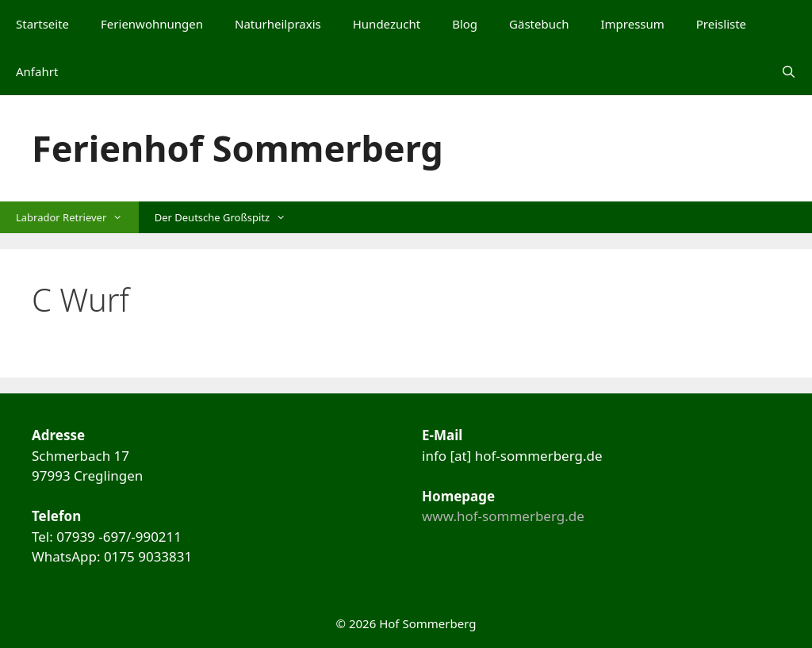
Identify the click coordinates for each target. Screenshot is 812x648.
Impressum (632, 24)
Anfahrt (37, 71)
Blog (465, 24)
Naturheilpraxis (278, 24)
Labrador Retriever (77, 217)
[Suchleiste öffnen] (789, 71)
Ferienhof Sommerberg (237, 148)
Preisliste (721, 24)
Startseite (42, 24)
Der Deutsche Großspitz (228, 217)
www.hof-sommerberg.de (503, 516)
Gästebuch (539, 24)
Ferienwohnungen (152, 24)
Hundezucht (387, 24)
